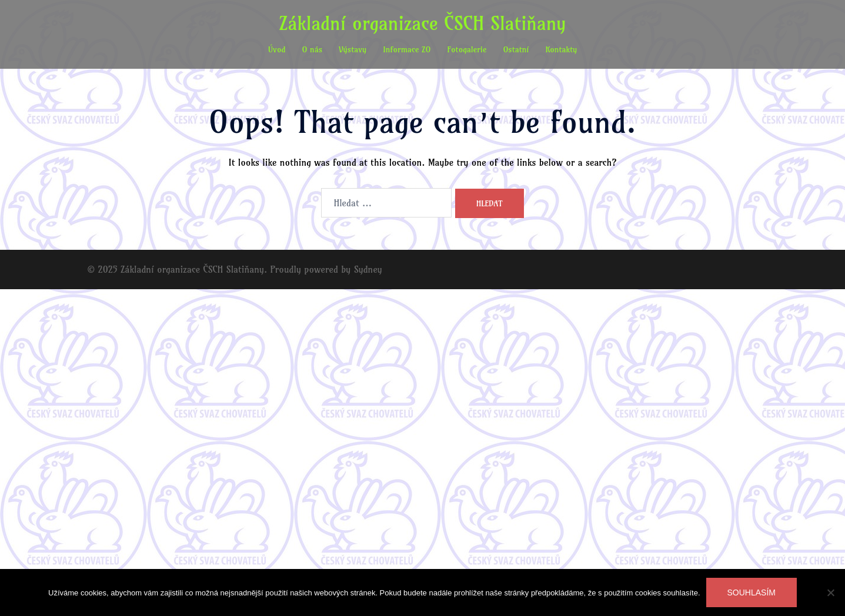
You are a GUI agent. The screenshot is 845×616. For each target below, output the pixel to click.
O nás (312, 49)
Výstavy (353, 49)
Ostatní (516, 49)
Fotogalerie (467, 49)
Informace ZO (407, 49)
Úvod (277, 49)
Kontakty (561, 49)
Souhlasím (752, 592)
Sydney (368, 269)
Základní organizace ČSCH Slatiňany (423, 23)
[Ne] (830, 592)
